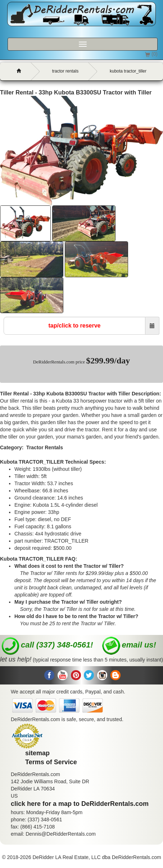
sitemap (37, 753)
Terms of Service (51, 762)
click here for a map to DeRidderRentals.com (80, 804)
